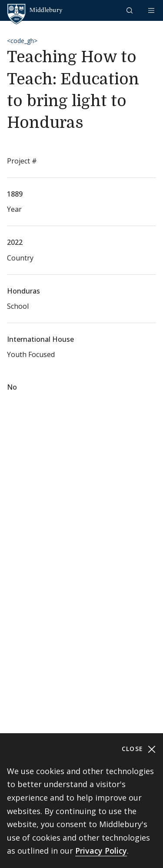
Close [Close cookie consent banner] (139, 749)
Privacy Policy (101, 851)
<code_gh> (22, 41)
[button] (130, 10)
